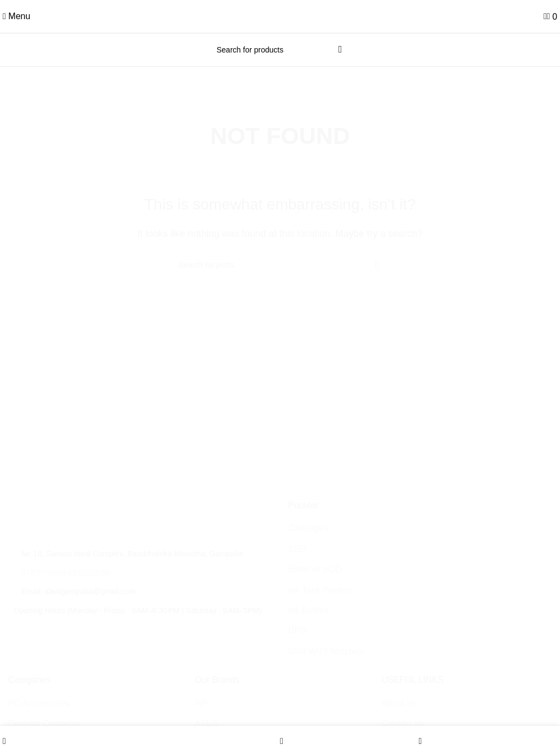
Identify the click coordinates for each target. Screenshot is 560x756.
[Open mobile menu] (16, 16)
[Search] (280, 50)
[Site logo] (280, 16)
